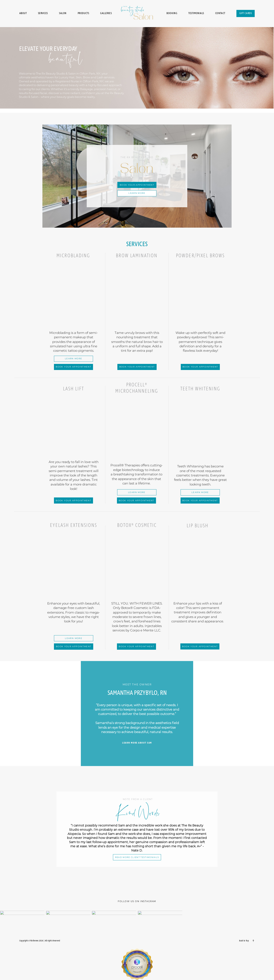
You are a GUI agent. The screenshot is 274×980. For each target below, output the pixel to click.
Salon (63, 14)
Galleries (106, 14)
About (23, 14)
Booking (172, 14)
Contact (220, 14)
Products (83, 14)
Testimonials (196, 14)
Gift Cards (246, 14)
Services (43, 14)
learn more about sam (137, 743)
